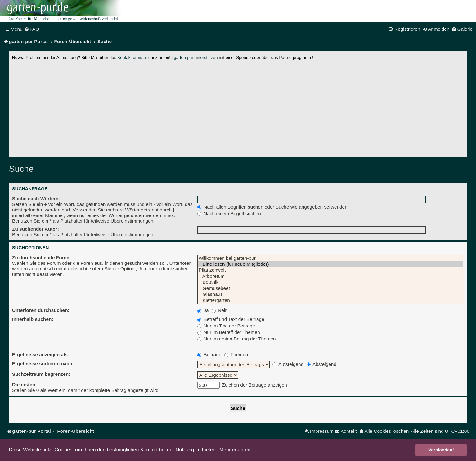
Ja (203, 310)
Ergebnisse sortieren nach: (43, 363)
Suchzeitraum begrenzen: (41, 374)
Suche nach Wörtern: (36, 199)
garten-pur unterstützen (196, 58)
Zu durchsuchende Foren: (42, 257)
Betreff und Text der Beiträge (231, 319)
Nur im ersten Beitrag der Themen (237, 339)
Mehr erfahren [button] (235, 450)
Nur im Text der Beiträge (226, 326)
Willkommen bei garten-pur (331, 258)
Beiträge (209, 355)
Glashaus (331, 294)
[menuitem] (32, 29)
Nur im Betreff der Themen (229, 332)
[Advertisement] (238, 108)
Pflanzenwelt (331, 270)
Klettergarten (331, 301)
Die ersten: (25, 385)
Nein (220, 310)
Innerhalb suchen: (33, 319)
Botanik (331, 282)
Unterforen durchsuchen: (41, 310)
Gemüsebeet (331, 288)
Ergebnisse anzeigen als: (41, 355)
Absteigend (321, 364)
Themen (236, 355)
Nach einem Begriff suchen (229, 213)
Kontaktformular (132, 58)
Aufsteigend (288, 364)
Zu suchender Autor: (36, 229)
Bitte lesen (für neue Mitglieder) (331, 264)
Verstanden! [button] (441, 450)
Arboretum (331, 276)
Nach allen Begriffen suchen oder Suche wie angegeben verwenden (272, 207)
